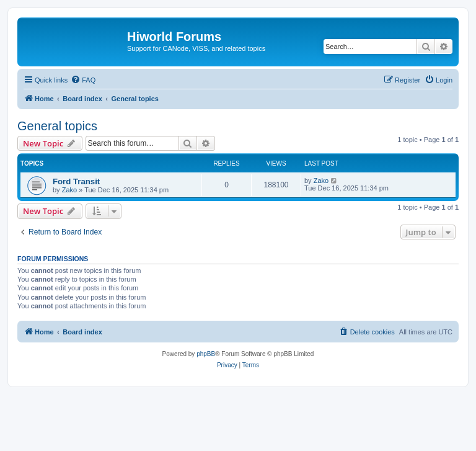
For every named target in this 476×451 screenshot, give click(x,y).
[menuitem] (83, 80)
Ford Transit (76, 181)
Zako (69, 190)
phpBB (206, 354)
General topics (57, 126)
